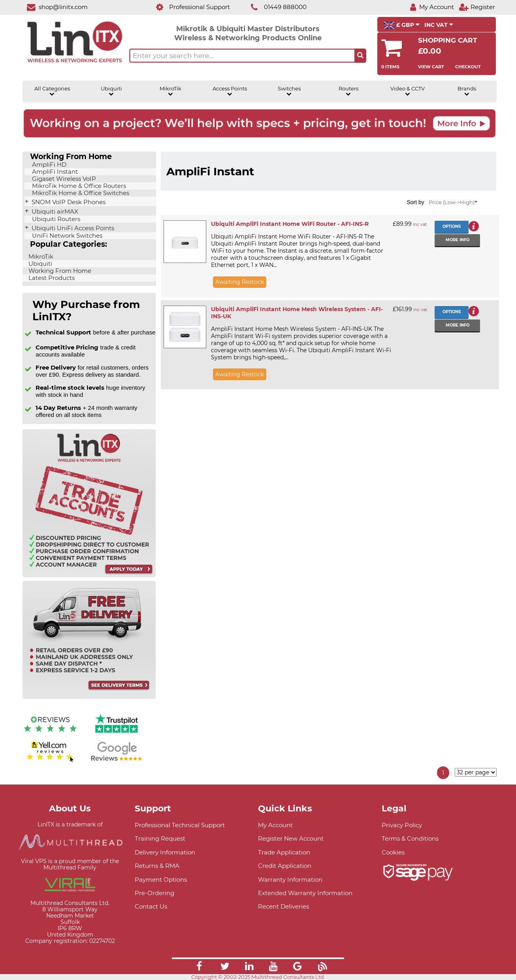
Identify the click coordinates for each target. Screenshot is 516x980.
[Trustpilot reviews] (117, 734)
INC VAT (439, 25)
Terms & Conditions (410, 838)
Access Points (230, 91)
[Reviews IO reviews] (50, 734)
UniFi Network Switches (66, 236)
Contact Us (151, 906)
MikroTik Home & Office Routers (78, 186)
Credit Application (285, 866)
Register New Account (291, 838)
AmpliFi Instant (54, 172)
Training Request (160, 838)
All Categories (52, 91)
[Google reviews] (117, 761)
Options (452, 226)
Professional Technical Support (180, 825)
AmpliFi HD (48, 165)
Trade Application (284, 852)
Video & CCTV (408, 91)
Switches (289, 91)
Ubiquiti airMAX (54, 212)
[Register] (477, 7)
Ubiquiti (111, 91)
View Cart (431, 67)
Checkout (468, 67)
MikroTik (170, 91)
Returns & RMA (157, 866)
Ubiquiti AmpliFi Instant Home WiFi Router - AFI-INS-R (290, 224)
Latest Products (51, 278)
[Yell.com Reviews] (50, 761)
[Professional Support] (189, 7)
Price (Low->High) (453, 202)
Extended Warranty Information (305, 893)
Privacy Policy (402, 825)
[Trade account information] (89, 575)
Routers (348, 91)
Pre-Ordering (154, 893)
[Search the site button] (360, 56)
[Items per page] (476, 772)
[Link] (199, 967)
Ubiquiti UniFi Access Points (72, 228)
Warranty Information (290, 880)
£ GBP (402, 25)
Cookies (393, 852)
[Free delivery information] (89, 697)
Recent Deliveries (283, 906)
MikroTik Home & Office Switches (80, 193)
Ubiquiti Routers (55, 219)
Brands (467, 91)
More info (458, 240)
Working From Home (59, 271)
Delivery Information (165, 852)
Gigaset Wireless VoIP (63, 179)
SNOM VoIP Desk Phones (68, 202)
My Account (275, 825)
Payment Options (161, 880)
